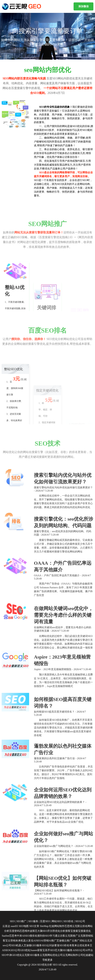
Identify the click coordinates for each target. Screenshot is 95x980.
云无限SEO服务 (31, 955)
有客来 (73, 945)
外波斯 (31, 931)
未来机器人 (22, 941)
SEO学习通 (51, 936)
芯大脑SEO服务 (64, 950)
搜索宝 (77, 931)
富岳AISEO (35, 941)
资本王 (88, 945)
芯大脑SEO (41, 931)
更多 (50, 960)
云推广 (68, 941)
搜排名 (33, 936)
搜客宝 (69, 931)
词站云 (83, 941)
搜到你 (41, 936)
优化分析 (60, 931)
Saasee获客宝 (38, 950)
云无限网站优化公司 (51, 955)
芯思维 (23, 931)
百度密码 (14, 931)
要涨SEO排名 (62, 945)
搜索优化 (86, 931)
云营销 (12, 941)
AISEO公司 (79, 950)
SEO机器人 (17, 945)
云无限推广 (71, 936)
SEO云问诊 (48, 945)
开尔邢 (51, 931)
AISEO (6, 950)
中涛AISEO (23, 936)
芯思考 (13, 936)
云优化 (81, 945)
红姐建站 (88, 955)
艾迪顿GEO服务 (33, 945)
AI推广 (53, 941)
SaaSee (5, 936)
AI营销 (45, 941)
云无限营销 (84, 936)
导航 (45, 960)
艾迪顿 (60, 941)
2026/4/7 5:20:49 (47, 969)
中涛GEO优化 (14, 955)
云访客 (61, 936)
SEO (55, 965)
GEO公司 (15, 950)
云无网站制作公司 (73, 955)
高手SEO (50, 950)
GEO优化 (25, 950)
